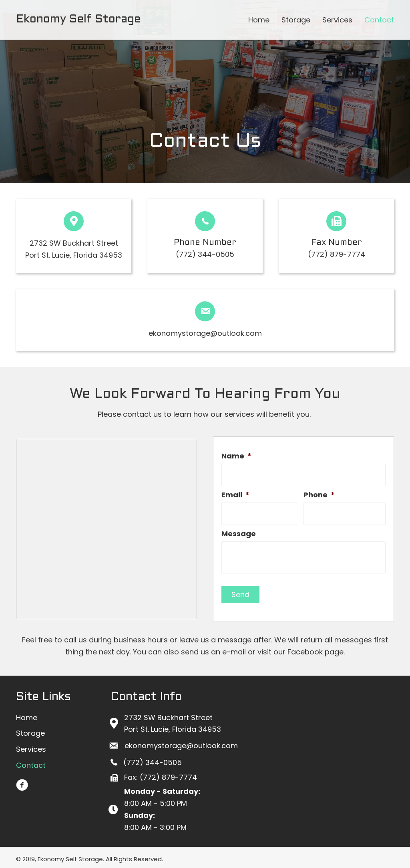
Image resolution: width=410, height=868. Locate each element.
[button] (22, 782)
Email (235, 493)
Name (236, 456)
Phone (319, 493)
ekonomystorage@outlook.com (205, 333)
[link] (259, 20)
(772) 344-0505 (205, 254)
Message (239, 530)
